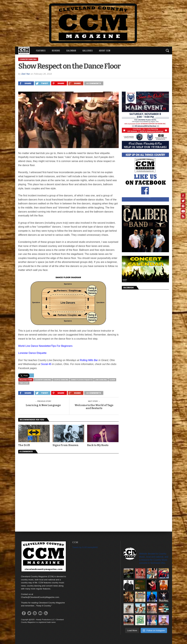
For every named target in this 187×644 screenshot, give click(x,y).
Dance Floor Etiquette (82, 380)
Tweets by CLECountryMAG (85, 547)
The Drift (24, 445)
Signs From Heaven (66, 445)
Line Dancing (101, 380)
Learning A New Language (43, 405)
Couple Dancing (61, 380)
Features (41, 50)
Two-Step (24, 383)
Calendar (71, 50)
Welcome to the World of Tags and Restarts (94, 407)
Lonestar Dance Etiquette (32, 353)
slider (112, 380)
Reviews (56, 50)
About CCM (105, 50)
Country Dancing (43, 380)
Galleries (88, 50)
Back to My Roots (98, 445)
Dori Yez (26, 74)
